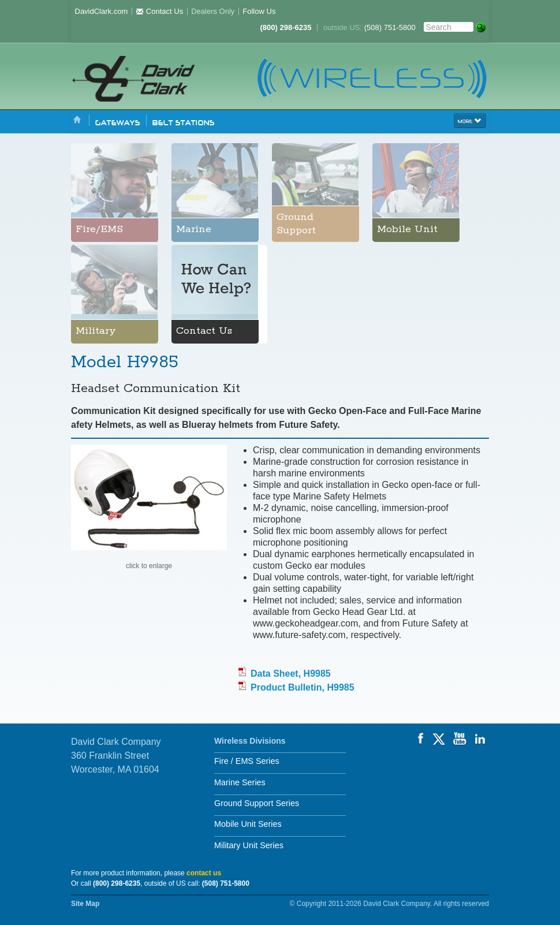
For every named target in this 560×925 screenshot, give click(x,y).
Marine (194, 229)
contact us (204, 873)
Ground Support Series (257, 803)
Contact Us (159, 11)
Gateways (118, 122)
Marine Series (240, 782)
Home (77, 120)
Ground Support (296, 224)
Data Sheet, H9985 (291, 674)
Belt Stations (184, 122)
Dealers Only (213, 11)
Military (96, 331)
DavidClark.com (102, 11)
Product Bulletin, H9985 (303, 687)
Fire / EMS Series (247, 761)
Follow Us (259, 11)
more (470, 120)
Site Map (85, 904)
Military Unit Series (249, 845)
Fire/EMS (99, 229)
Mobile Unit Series (248, 824)
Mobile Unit (407, 229)
